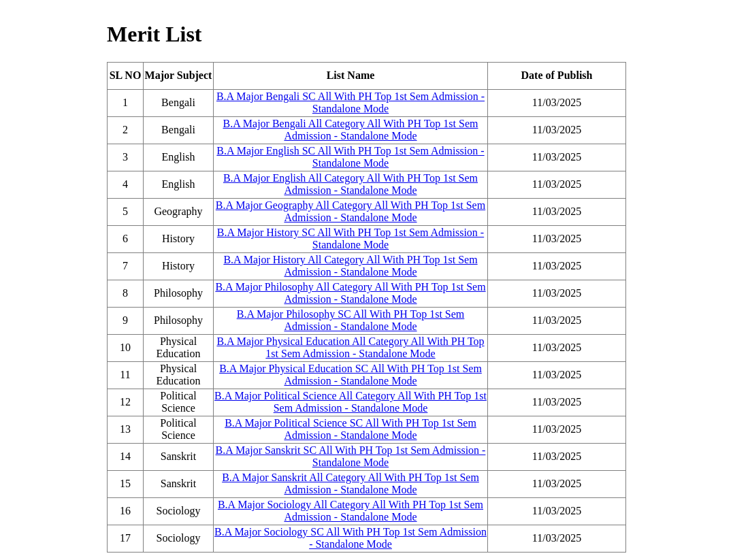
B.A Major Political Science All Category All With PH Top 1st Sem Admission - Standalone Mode (351, 402)
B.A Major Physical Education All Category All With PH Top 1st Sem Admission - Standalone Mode (350, 347)
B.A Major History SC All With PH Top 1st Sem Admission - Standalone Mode (351, 238)
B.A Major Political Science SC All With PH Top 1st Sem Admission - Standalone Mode (351, 429)
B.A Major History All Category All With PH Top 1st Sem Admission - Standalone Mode (350, 266)
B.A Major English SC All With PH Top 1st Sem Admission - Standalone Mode (350, 157)
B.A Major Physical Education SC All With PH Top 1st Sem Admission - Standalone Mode (351, 375)
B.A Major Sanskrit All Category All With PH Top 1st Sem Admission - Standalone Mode (351, 483)
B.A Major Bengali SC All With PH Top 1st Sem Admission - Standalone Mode (351, 102)
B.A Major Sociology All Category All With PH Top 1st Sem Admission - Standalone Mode (351, 511)
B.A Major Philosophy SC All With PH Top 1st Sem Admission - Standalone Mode (351, 320)
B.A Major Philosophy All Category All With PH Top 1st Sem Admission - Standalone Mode (350, 293)
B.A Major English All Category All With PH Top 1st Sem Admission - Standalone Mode (351, 184)
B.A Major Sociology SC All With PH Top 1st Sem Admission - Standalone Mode (351, 538)
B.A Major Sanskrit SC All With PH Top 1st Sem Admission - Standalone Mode (351, 456)
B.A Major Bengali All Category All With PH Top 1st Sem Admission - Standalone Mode (351, 130)
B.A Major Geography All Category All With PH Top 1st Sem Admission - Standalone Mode (351, 211)
